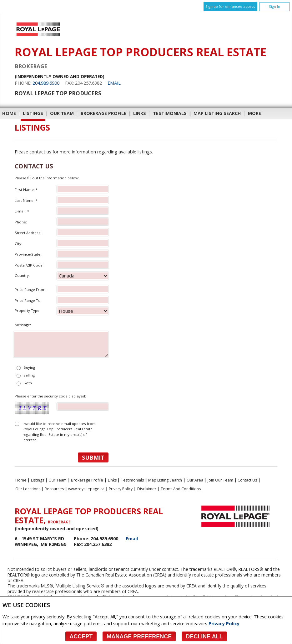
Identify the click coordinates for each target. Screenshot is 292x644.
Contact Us (247, 480)
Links (140, 113)
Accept (81, 637)
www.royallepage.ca (86, 489)
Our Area (195, 480)
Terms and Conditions (181, 489)
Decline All (204, 637)
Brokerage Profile (103, 113)
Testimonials (170, 113)
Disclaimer (147, 489)
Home (9, 113)
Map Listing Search (217, 113)
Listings (33, 113)
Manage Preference (139, 637)
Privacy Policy (224, 624)
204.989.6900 (46, 83)
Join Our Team (220, 480)
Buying (29, 367)
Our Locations (28, 489)
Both (28, 383)
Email (114, 83)
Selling (29, 375)
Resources (54, 489)
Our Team (62, 113)
